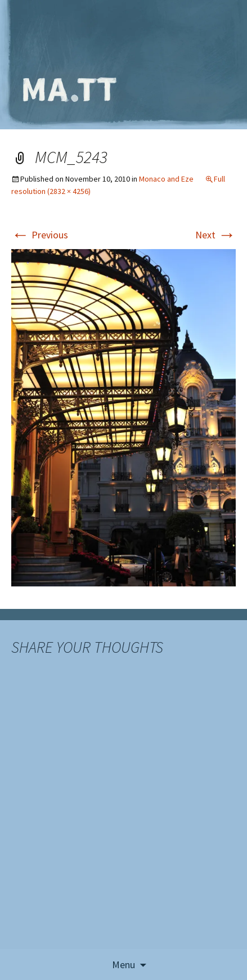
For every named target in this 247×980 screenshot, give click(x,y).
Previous (40, 235)
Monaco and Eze (166, 179)
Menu (123, 965)
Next (215, 235)
